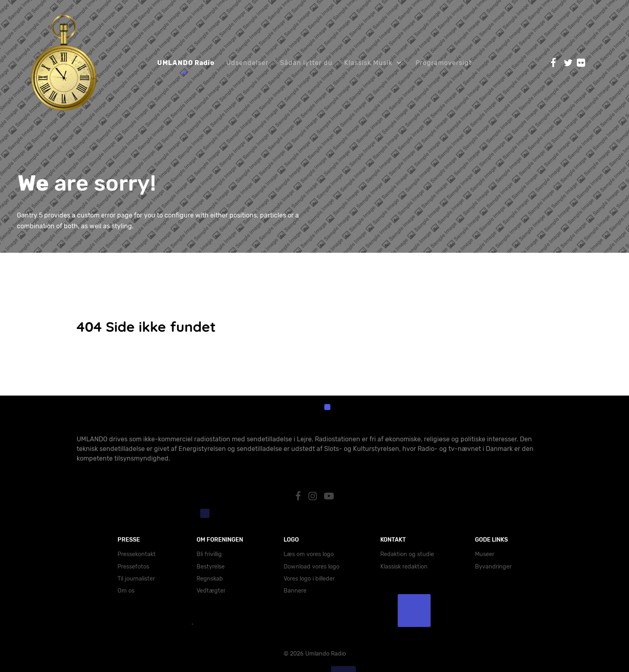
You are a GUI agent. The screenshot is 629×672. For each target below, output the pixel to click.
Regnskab (210, 579)
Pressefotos (133, 567)
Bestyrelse (211, 567)
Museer (485, 554)
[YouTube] (329, 496)
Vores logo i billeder (309, 579)
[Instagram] (314, 496)
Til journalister (136, 579)
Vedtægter (211, 591)
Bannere (295, 591)
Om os (126, 591)
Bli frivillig (209, 554)
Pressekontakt (137, 554)
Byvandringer (493, 567)
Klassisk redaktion (404, 567)
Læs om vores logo (309, 554)
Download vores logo (311, 567)
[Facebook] (299, 496)
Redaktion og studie (407, 554)
